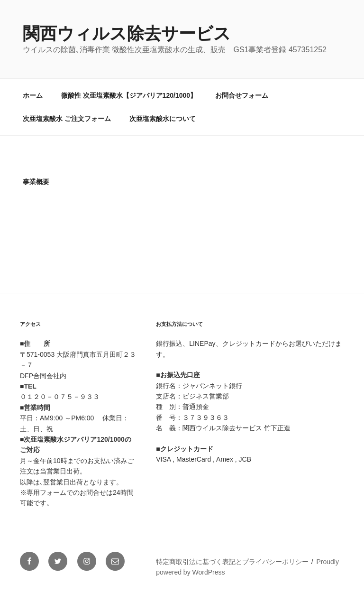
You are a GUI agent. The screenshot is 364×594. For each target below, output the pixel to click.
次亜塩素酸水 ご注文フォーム (67, 119)
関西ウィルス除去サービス (127, 33)
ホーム (33, 95)
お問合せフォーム (242, 95)
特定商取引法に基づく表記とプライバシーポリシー (232, 562)
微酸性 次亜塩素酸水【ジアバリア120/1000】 (129, 95)
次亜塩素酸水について (163, 119)
